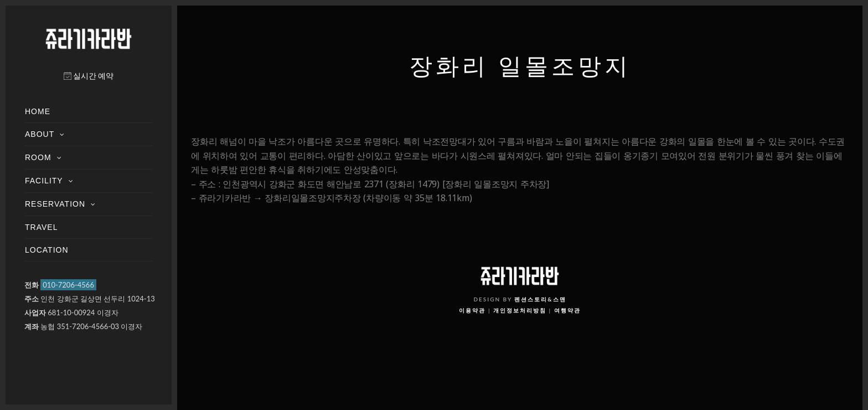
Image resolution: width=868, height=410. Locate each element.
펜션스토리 (531, 299)
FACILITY (44, 181)
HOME (38, 111)
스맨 (560, 299)
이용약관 (472, 310)
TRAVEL (41, 227)
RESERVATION (55, 204)
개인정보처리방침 (520, 310)
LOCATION (47, 250)
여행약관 (567, 310)
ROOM (38, 157)
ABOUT (40, 134)
